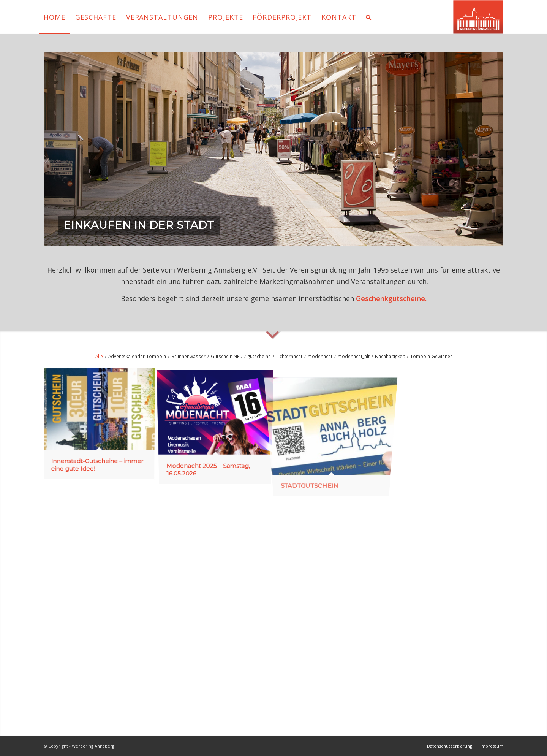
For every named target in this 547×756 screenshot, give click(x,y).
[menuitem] (55, 17)
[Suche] (369, 17)
